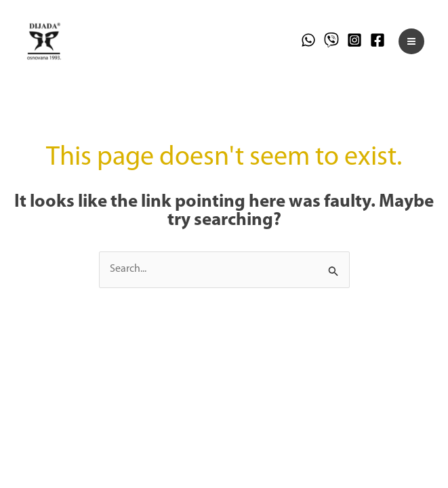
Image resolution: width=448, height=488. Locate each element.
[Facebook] (378, 40)
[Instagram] (354, 40)
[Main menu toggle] (411, 41)
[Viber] (331, 40)
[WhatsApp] (308, 40)
